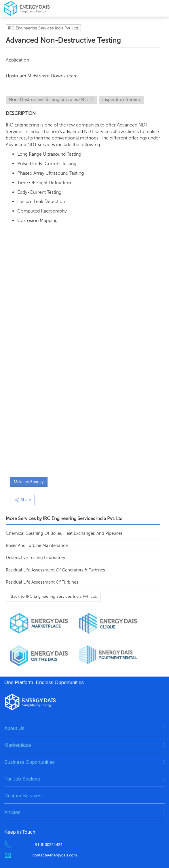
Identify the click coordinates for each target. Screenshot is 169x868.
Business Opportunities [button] (30, 762)
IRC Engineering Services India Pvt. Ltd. (43, 28)
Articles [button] (12, 812)
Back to (53, 596)
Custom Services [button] (23, 796)
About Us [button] (14, 728)
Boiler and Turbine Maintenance (37, 545)
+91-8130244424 (48, 845)
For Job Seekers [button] (22, 779)
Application (17, 60)
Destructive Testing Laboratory (35, 558)
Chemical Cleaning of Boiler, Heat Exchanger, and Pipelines (64, 533)
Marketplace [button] (18, 745)
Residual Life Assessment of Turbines (42, 582)
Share (22, 500)
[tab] (84, 729)
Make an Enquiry (29, 482)
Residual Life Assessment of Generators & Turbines (55, 570)
